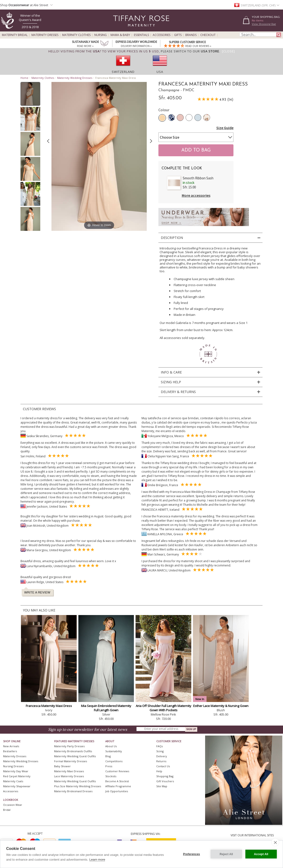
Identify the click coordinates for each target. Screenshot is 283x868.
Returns (161, 761)
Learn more (97, 860)
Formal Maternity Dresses (71, 761)
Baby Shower (62, 766)
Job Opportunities (117, 791)
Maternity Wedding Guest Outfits (75, 756)
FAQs (159, 746)
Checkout (208, 35)
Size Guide (225, 128)
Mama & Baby (120, 35)
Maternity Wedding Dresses (75, 78)
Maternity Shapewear (17, 786)
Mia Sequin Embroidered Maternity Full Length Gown (106, 708)
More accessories (196, 195)
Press (109, 766)
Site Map (162, 786)
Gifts (178, 35)
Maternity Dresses (45, 35)
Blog (108, 756)
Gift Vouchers (165, 781)
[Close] (228, 51)
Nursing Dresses (13, 766)
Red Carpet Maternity (17, 776)
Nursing (101, 35)
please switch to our (190, 51)
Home (24, 78)
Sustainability (114, 751)
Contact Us (163, 766)
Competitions (114, 761)
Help (159, 771)
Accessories (162, 35)
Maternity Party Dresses (69, 746)
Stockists (111, 776)
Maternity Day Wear (16, 771)
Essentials (141, 35)
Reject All (226, 854)
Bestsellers (10, 751)
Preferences (192, 854)
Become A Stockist (117, 781)
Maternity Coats (13, 781)
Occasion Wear (13, 805)
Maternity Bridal (15, 35)
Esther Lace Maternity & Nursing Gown (221, 706)
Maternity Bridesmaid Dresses (73, 791)
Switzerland (123, 72)
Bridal (7, 810)
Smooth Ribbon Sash (198, 178)
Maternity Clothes (76, 35)
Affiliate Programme (118, 786)
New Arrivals (11, 746)
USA (160, 72)
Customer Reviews (117, 771)
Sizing (160, 751)
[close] (275, 842)
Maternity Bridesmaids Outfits (73, 751)
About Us (111, 746)
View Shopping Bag (264, 24)
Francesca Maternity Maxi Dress (49, 706)
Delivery (162, 756)
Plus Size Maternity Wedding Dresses (78, 786)
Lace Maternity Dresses (69, 776)
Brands (191, 35)
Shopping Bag (165, 776)
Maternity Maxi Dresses (69, 771)
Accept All (261, 854)
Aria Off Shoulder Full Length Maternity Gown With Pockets (164, 708)
